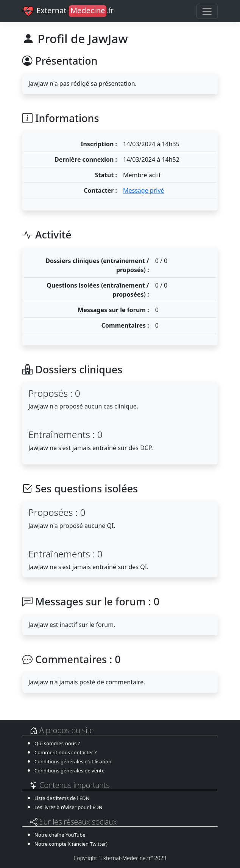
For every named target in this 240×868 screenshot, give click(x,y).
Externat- (68, 11)
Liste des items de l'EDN (62, 798)
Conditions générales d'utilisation (73, 761)
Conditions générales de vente (69, 771)
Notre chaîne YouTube (60, 835)
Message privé (144, 190)
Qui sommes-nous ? (57, 743)
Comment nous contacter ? (65, 752)
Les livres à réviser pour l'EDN (69, 807)
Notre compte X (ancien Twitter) (71, 844)
